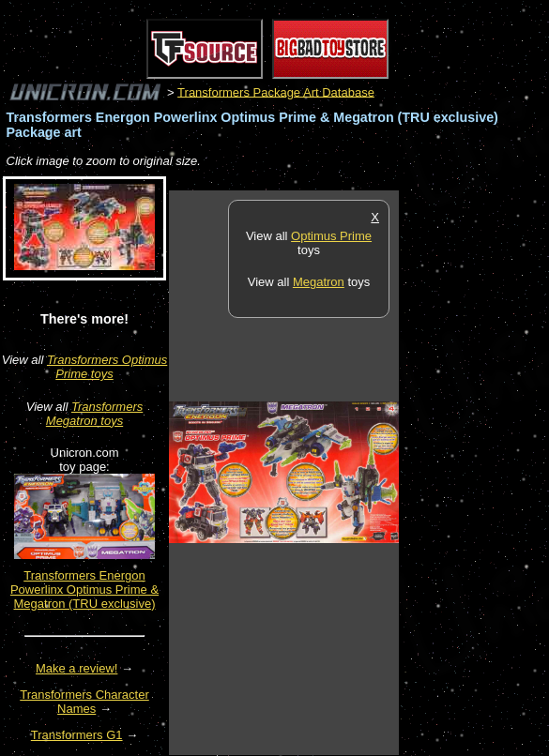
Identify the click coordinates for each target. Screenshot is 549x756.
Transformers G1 (77, 735)
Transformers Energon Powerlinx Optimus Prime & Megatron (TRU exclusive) (84, 590)
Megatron (319, 282)
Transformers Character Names (84, 702)
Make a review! (76, 668)
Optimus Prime (331, 236)
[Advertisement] (474, 472)
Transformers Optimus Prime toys (107, 367)
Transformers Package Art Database (276, 91)
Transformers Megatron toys (94, 414)
